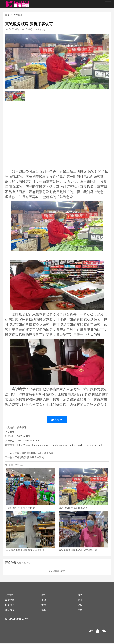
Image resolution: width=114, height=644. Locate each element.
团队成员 (10, 610)
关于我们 (10, 595)
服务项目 (10, 605)
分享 (19, 465)
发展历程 (10, 600)
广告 (80, 610)
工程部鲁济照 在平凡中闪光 (29, 457)
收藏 (9, 465)
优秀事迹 (18, 15)
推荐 (44, 605)
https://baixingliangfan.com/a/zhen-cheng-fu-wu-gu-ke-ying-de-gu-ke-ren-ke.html (59, 445)
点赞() (57, 420)
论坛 (80, 605)
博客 (44, 610)
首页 (7, 15)
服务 (80, 595)
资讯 (44, 600)
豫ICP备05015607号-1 (18, 619)
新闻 (44, 595)
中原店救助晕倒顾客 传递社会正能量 (34, 453)
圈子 (80, 600)
